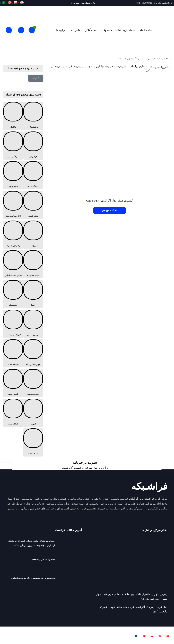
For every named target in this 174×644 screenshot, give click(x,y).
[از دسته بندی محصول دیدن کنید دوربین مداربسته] (33, 264)
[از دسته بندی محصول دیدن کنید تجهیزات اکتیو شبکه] (33, 353)
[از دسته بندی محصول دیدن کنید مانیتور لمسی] (33, 205)
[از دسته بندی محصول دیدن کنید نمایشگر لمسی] (13, 146)
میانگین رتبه (98, 66)
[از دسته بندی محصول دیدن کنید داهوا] (33, 294)
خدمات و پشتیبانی (125, 30)
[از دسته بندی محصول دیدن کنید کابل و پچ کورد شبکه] (13, 205)
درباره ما (61, 30)
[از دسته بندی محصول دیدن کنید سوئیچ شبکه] (33, 235)
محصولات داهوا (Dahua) (44, 559)
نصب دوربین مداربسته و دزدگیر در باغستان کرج (33, 578)
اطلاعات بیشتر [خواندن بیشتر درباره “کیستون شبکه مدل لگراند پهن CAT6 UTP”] (110, 210)
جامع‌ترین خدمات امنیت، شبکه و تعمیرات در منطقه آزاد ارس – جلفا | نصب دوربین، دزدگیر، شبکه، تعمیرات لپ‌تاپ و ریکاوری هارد (31, 546)
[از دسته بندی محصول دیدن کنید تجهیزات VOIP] (13, 353)
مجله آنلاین (91, 30)
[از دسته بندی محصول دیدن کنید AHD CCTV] (33, 442)
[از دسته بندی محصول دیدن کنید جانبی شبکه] (13, 294)
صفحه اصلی (146, 30)
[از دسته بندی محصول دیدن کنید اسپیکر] (33, 413)
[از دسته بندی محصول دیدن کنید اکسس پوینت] (13, 383)
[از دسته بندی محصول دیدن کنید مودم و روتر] (13, 175)
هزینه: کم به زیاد (70, 66)
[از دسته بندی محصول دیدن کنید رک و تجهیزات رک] (13, 235)
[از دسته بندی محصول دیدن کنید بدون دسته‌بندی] (33, 383)
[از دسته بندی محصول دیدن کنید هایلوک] (13, 116)
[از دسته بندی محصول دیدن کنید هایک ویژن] (33, 146)
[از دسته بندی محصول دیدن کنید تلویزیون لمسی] (33, 324)
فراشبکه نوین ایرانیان (132, 629)
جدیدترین (85, 66)
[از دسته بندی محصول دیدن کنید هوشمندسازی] (33, 116)
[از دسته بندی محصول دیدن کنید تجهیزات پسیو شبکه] (13, 324)
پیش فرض (121, 66)
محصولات (106, 30)
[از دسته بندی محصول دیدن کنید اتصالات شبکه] (13, 413)
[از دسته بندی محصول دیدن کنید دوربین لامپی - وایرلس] (13, 264)
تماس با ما (75, 30)
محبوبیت (110, 66)
